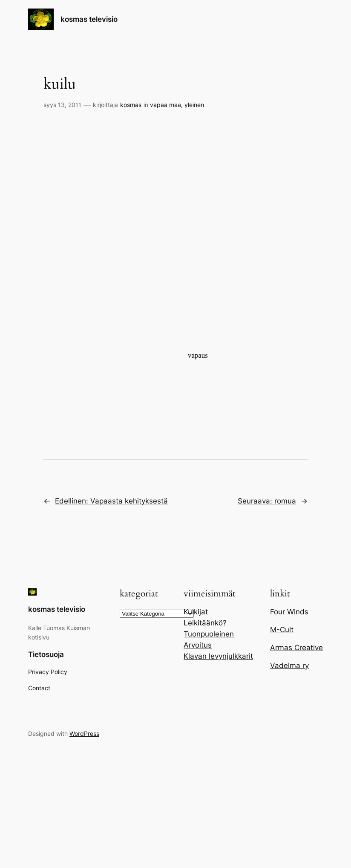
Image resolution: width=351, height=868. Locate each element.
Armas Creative (296, 648)
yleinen (194, 105)
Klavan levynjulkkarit (218, 656)
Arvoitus (198, 645)
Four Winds (289, 612)
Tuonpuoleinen (209, 634)
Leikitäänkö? (205, 623)
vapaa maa (165, 105)
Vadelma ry (289, 665)
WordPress (84, 733)
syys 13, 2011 (62, 105)
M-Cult (282, 630)
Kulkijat (196, 612)
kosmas (131, 105)
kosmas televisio (89, 19)
